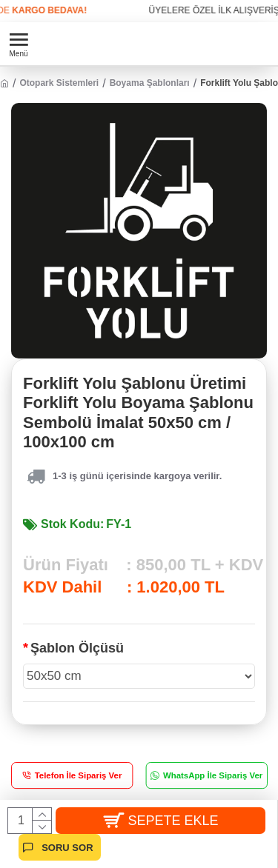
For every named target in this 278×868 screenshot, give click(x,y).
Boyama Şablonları (150, 83)
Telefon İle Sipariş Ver (79, 775)
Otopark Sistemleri (59, 83)
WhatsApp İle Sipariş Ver (212, 775)
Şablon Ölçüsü (77, 648)
